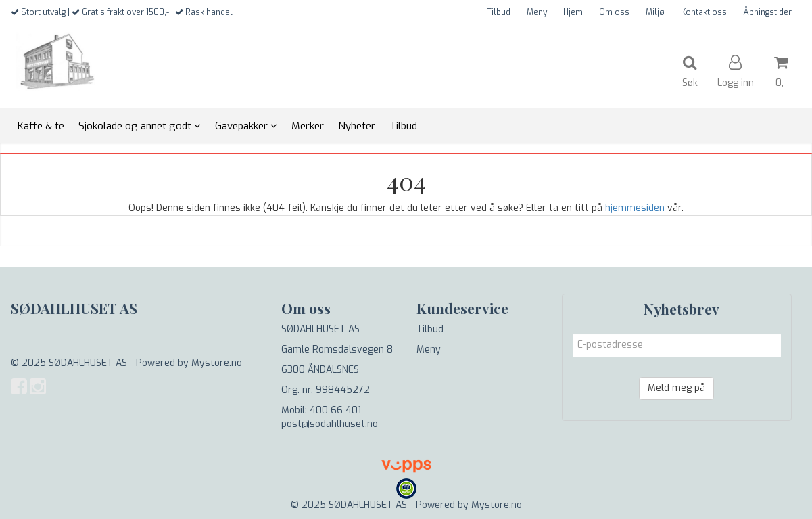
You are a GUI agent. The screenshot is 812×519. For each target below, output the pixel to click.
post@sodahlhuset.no (330, 424)
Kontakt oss (704, 12)
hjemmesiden (635, 208)
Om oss (614, 12)
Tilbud (499, 12)
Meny (537, 12)
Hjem (573, 12)
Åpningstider (767, 12)
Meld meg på (676, 388)
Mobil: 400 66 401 (321, 410)
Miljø (655, 12)
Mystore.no (217, 363)
